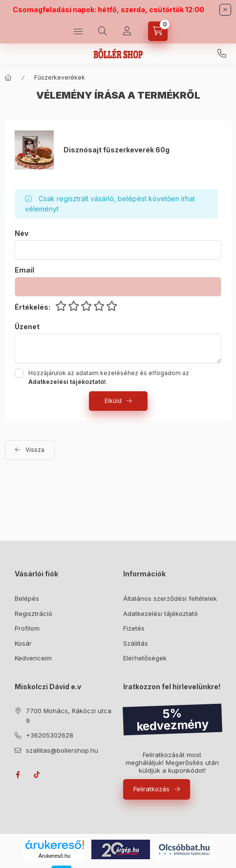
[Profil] (127, 31)
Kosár (23, 643)
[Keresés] (103, 31)
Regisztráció (33, 614)
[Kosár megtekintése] (158, 31)
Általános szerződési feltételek (170, 598)
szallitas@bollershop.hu (62, 750)
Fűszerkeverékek (60, 77)
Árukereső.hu (54, 856)
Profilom (27, 628)
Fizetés (134, 628)
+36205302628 (222, 54)
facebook (18, 775)
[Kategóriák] (78, 31)
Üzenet (27, 327)
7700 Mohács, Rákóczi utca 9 (69, 716)
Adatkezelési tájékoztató (161, 614)
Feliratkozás (151, 789)
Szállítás (136, 643)
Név (21, 233)
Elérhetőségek (145, 658)
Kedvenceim (33, 658)
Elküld (113, 401)
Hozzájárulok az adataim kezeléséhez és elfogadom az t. (109, 377)
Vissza (35, 450)
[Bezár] (225, 10)
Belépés (27, 598)
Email (24, 270)
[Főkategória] (8, 78)
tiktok (37, 775)
